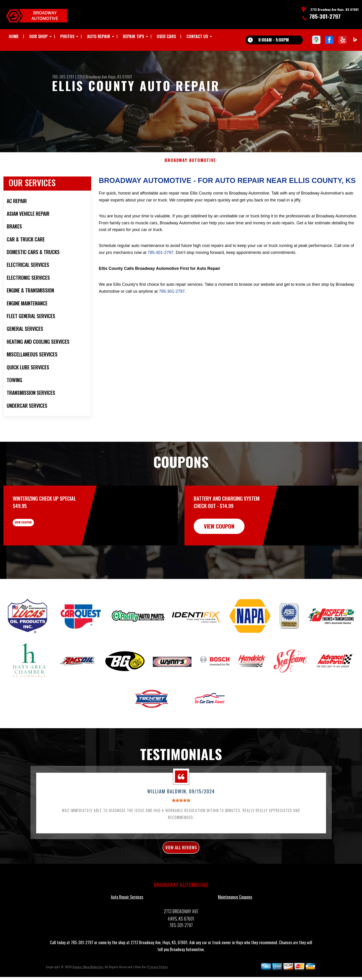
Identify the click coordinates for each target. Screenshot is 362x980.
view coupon (38, 548)
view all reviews (181, 870)
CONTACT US (197, 36)
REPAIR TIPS (133, 36)
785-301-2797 (325, 16)
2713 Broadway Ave (92, 77)
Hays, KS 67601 (120, 77)
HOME (14, 36)
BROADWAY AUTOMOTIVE (190, 182)
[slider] (181, 822)
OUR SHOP (38, 36)
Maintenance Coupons (235, 921)
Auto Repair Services (127, 921)
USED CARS (166, 36)
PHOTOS (67, 36)
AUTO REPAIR (99, 36)
